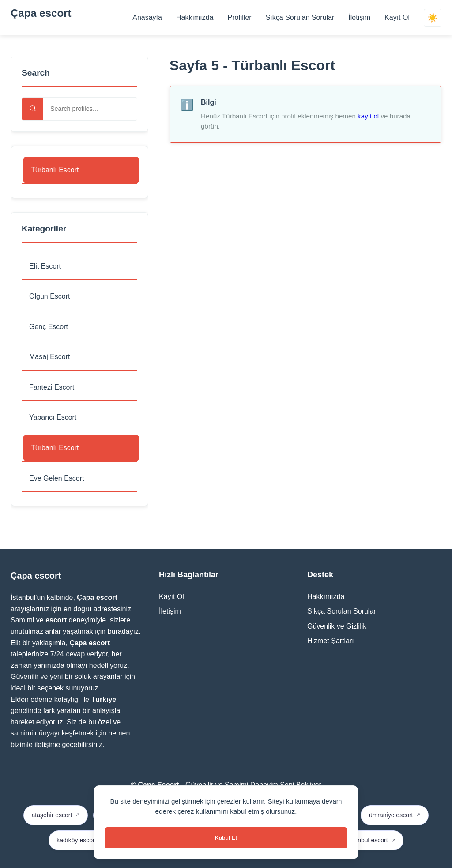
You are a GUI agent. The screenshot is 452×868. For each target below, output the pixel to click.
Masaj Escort (49, 357)
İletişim (359, 17)
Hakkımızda (195, 17)
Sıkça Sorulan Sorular (300, 17)
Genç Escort (49, 327)
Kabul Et (226, 838)
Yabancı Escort (53, 417)
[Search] (33, 109)
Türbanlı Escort (55, 170)
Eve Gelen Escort (57, 478)
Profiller (239, 17)
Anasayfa (147, 17)
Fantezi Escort (52, 387)
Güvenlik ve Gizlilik (337, 626)
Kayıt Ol (397, 17)
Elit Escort (45, 266)
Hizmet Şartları (331, 641)
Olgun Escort (49, 296)
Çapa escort (41, 13)
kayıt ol (368, 116)
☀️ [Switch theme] (433, 18)
